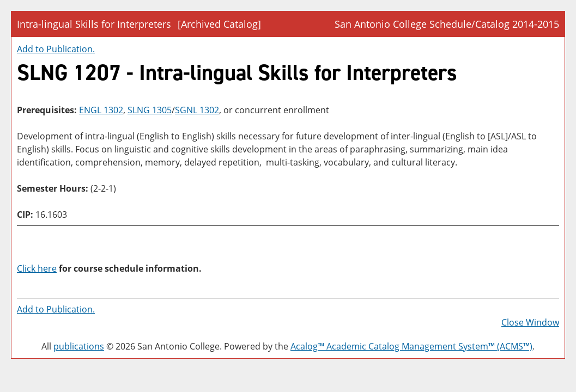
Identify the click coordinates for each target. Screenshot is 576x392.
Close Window (530, 322)
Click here (37, 268)
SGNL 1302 (197, 110)
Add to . (56, 49)
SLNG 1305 (150, 110)
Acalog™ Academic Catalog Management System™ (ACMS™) (411, 346)
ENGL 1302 (101, 110)
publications (79, 346)
